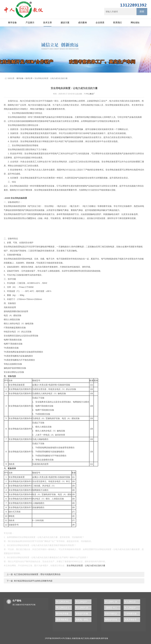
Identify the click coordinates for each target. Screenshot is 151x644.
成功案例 (82, 22)
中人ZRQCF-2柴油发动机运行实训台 (84, 602)
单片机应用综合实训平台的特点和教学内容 (33, 581)
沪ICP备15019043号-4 (54, 638)
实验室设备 (76, 638)
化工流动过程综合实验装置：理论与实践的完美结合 (37, 574)
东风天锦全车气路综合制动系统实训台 (132, 620)
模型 (30, 218)
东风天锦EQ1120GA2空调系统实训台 (113, 614)
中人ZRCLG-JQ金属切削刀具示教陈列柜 (64, 608)
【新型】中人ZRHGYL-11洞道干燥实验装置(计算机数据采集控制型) (113, 608)
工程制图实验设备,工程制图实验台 (132, 614)
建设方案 (65, 22)
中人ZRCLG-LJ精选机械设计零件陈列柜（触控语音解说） (132, 602)
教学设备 (12, 22)
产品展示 (30, 22)
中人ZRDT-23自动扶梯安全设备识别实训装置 (84, 608)
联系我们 (118, 22)
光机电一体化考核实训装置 (84, 620)
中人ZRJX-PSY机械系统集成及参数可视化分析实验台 (64, 602)
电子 (48, 259)
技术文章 (48, 22)
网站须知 (135, 22)
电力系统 (91, 117)
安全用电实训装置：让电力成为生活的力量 (86, 566)
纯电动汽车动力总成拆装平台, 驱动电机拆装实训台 (113, 620)
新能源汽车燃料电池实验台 (84, 614)
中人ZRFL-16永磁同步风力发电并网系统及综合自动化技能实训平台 (113, 602)
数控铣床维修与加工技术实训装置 (64, 614)
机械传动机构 (95, 638)
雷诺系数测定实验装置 (64, 620)
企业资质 (100, 22)
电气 (44, 117)
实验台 (93, 247)
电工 (72, 206)
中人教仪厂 (91, 94)
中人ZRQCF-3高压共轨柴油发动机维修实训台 (132, 608)
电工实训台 (85, 638)
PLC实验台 (67, 638)
